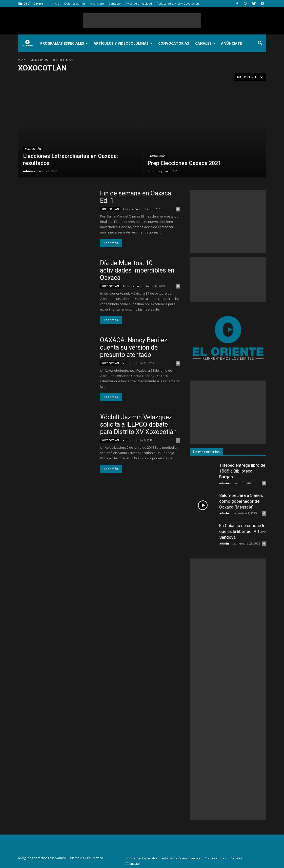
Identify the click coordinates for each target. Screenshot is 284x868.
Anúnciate (97, 3)
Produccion (131, 286)
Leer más (111, 243)
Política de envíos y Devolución (178, 3)
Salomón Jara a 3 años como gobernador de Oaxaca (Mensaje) (241, 501)
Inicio (56, 3)
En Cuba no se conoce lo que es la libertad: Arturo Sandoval (242, 531)
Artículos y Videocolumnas (123, 43)
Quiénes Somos (75, 3)
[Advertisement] (142, 21)
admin (28, 171)
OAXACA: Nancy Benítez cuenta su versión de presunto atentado (134, 347)
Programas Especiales (64, 43)
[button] (260, 43)
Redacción (130, 209)
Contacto (115, 3)
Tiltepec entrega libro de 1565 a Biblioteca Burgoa (242, 471)
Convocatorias (174, 43)
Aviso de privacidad (139, 3)
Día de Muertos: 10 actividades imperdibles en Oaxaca (137, 270)
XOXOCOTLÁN (33, 149)
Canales (205, 43)
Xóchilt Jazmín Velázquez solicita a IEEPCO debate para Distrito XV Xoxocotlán (138, 424)
